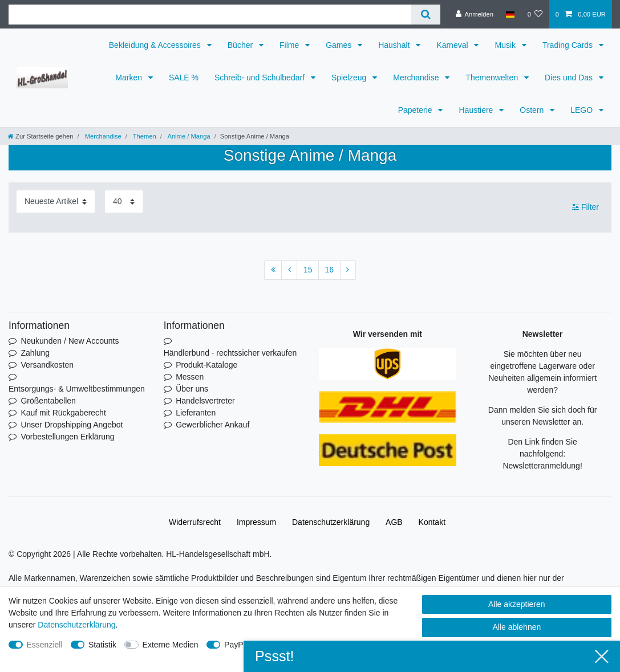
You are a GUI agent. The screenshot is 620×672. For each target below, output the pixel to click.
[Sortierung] (56, 201)
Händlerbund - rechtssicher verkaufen (230, 353)
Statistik (102, 645)
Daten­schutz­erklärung (331, 522)
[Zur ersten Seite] (273, 270)
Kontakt (432, 522)
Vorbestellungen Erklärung (67, 437)
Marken (130, 78)
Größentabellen (48, 401)
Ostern (533, 110)
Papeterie (416, 110)
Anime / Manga (188, 136)
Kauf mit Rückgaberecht (63, 413)
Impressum (256, 522)
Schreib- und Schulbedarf (261, 78)
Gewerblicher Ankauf (212, 425)
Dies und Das (570, 78)
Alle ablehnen (516, 627)
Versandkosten (47, 365)
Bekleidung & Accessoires (156, 45)
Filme (290, 45)
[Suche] (426, 15)
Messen (190, 377)
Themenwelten (493, 78)
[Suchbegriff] (210, 15)
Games (340, 45)
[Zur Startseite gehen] (40, 136)
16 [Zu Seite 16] (330, 270)
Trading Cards (569, 45)
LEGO (583, 110)
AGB (394, 522)
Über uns (192, 389)
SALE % (184, 78)
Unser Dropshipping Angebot (72, 425)
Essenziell (45, 645)
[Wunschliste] (535, 14)
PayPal (237, 645)
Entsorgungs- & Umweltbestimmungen (77, 389)
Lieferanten (196, 413)
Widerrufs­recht (195, 522)
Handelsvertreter (205, 401)
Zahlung (35, 353)
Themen (144, 136)
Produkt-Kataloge (206, 365)
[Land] (510, 14)
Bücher (241, 45)
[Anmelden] (474, 14)
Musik (506, 45)
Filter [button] (585, 207)
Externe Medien (171, 645)
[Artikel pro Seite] (124, 201)
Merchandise (417, 78)
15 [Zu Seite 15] (308, 270)
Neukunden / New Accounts (70, 341)
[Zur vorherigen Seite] (289, 270)
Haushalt (395, 45)
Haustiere (477, 110)
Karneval (453, 45)
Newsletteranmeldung (541, 466)
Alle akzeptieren (517, 604)
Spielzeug (350, 78)
